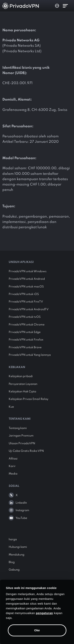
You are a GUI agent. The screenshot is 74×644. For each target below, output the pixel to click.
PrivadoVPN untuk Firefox (26, 340)
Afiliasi (13, 459)
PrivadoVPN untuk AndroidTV (29, 309)
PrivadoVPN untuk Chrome (27, 325)
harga (13, 539)
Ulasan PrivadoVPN (22, 443)
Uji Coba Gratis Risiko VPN (26, 451)
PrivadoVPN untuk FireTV (26, 302)
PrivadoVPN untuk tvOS (25, 317)
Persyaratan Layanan (23, 384)
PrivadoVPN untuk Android (27, 279)
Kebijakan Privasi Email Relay (29, 399)
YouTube (21, 518)
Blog (12, 562)
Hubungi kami (18, 547)
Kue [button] (11, 407)
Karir (12, 466)
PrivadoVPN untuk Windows (28, 271)
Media (13, 474)
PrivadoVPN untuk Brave (25, 347)
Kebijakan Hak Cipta (22, 392)
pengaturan (44, 613)
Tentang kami (18, 428)
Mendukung (16, 555)
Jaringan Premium (21, 436)
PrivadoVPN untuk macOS (26, 287)
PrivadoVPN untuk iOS (24, 294)
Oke (37, 630)
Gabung (14, 570)
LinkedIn (21, 503)
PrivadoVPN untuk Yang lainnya (30, 355)
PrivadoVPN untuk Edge (25, 332)
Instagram (22, 510)
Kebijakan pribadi (21, 376)
